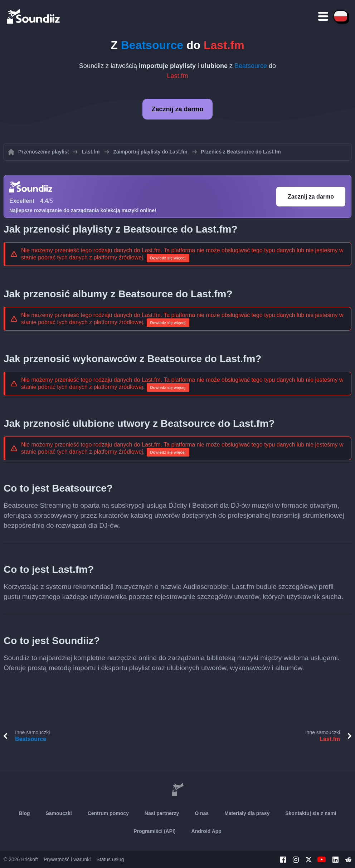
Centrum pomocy (108, 813)
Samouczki (59, 813)
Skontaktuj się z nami (311, 813)
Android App (206, 831)
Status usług (110, 859)
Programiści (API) (154, 831)
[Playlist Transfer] (34, 16)
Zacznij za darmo (177, 109)
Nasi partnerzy (162, 813)
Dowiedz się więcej (168, 258)
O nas (202, 813)
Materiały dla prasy (247, 813)
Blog (24, 813)
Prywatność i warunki (67, 859)
